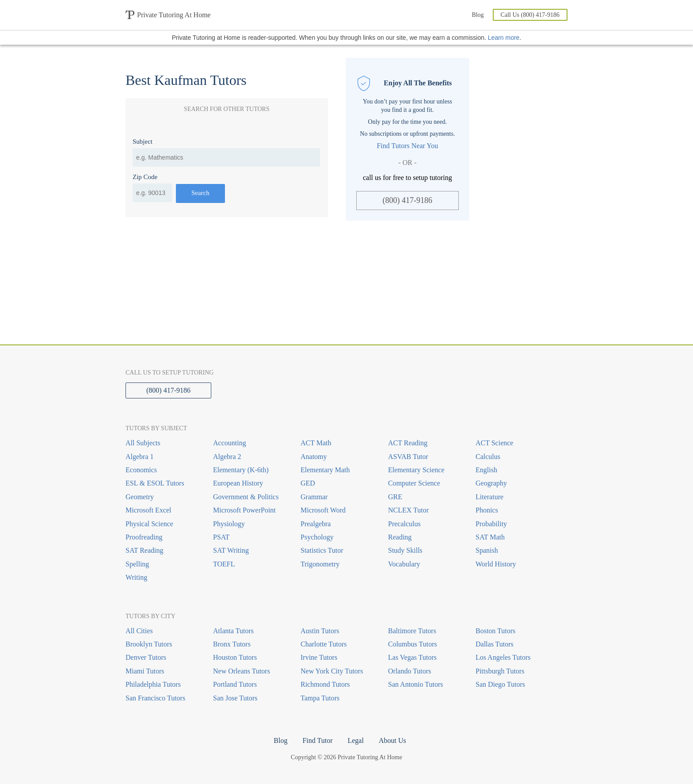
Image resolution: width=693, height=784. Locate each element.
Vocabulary (404, 564)
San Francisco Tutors (155, 698)
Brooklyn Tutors (149, 644)
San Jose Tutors (235, 698)
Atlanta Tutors (233, 631)
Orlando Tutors (409, 671)
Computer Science (414, 483)
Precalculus (404, 524)
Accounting (230, 443)
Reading (400, 537)
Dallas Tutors (495, 644)
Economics (141, 470)
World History (496, 564)
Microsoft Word (323, 510)
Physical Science (149, 524)
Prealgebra (316, 524)
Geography (491, 483)
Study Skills (405, 550)
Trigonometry (320, 564)
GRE (395, 497)
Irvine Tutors (319, 657)
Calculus (488, 457)
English (486, 470)
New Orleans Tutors (242, 671)
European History (238, 483)
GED (308, 483)
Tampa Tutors (320, 698)
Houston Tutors (235, 657)
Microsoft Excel (148, 510)
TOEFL (224, 564)
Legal (355, 740)
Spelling (137, 564)
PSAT (221, 537)
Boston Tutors (495, 631)
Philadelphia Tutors (153, 684)
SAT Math (490, 537)
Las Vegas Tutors (412, 657)
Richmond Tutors (325, 684)
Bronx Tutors (232, 644)
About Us (392, 740)
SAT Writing (231, 550)
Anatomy (314, 457)
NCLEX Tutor (408, 510)
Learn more (504, 38)
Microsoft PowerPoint (244, 510)
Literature (489, 497)
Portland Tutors (235, 684)
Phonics (487, 510)
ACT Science (494, 443)
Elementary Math (325, 470)
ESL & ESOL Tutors (155, 483)
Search (200, 193)
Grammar (314, 497)
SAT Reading (144, 550)
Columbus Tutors (413, 644)
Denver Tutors (146, 657)
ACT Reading (408, 443)
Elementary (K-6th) (241, 470)
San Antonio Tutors (415, 684)
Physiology (229, 524)
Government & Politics (246, 497)
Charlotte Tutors (324, 644)
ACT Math (316, 443)
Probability (491, 524)
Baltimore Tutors (412, 631)
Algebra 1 (140, 457)
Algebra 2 (227, 457)
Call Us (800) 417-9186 (530, 15)
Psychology (317, 537)
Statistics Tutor (322, 550)
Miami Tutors (145, 671)
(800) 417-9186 (407, 200)
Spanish (487, 550)
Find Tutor (317, 740)
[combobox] (226, 157)
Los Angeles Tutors (503, 657)
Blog (478, 15)
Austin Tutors (320, 631)
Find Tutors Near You (407, 146)
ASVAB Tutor (408, 457)
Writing (136, 577)
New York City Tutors (332, 671)
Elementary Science (416, 470)
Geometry (140, 497)
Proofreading (144, 537)
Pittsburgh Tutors (500, 671)
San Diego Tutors (500, 684)
